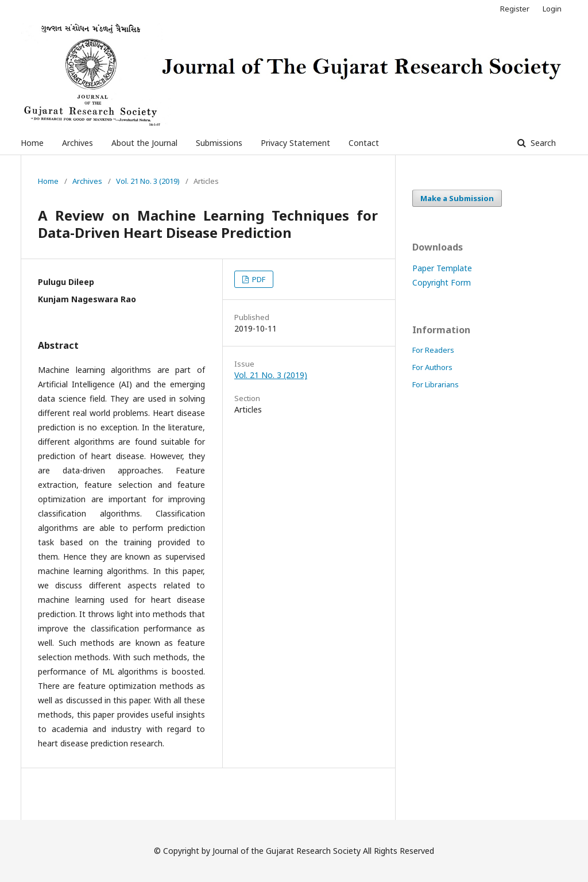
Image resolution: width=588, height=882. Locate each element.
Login (552, 9)
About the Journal (144, 143)
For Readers (433, 350)
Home (32, 143)
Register (515, 9)
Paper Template (442, 268)
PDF (258, 279)
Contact (364, 143)
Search (542, 143)
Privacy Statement (295, 143)
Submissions (219, 143)
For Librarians (436, 384)
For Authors (432, 367)
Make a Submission (457, 198)
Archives (78, 143)
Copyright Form (442, 282)
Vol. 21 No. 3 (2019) (148, 181)
